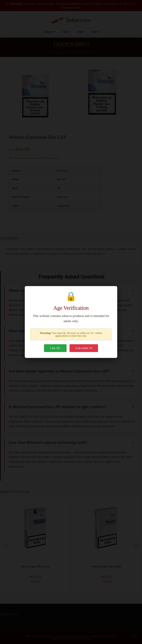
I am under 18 (84, 348)
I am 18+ (55, 348)
